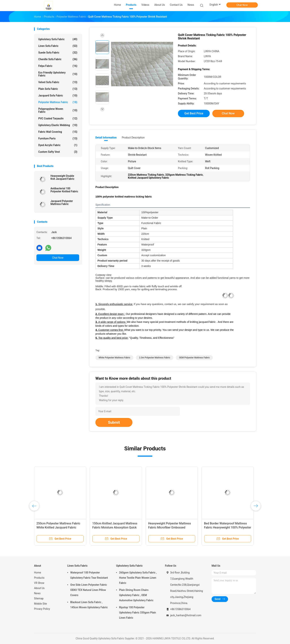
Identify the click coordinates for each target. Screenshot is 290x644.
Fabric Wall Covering (58, 132)
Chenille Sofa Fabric (58, 59)
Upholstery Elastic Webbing (58, 125)
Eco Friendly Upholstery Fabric (58, 74)
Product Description (133, 138)
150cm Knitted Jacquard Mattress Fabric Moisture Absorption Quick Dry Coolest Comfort (115, 527)
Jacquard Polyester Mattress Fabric (62, 203)
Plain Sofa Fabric (58, 89)
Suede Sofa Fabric (58, 53)
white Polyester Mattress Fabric (114, 358)
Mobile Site (41, 604)
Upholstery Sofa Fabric (58, 39)
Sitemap (39, 598)
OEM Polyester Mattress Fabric (194, 358)
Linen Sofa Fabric (58, 46)
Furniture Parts (58, 138)
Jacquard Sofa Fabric (58, 96)
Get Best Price (194, 113)
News (37, 593)
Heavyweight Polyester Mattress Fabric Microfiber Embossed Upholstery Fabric (170, 527)
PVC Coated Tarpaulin (58, 118)
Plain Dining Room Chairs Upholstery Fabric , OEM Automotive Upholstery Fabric (136, 595)
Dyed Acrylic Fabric (58, 145)
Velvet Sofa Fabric (58, 82)
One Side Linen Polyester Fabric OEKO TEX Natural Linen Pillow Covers (89, 590)
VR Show (39, 583)
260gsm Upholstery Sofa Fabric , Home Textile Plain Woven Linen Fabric (138, 578)
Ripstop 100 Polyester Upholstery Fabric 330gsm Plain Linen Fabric (138, 613)
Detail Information (106, 138)
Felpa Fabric (58, 66)
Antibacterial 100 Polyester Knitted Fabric (64, 190)
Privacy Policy (42, 609)
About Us (39, 588)
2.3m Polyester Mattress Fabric (155, 358)
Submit (114, 422)
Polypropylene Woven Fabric (58, 110)
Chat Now (242, 5)
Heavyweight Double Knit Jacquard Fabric (62, 177)
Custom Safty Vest (58, 152)
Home (38, 573)
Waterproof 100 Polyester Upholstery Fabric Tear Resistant (89, 575)
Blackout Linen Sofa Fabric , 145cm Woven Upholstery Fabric (89, 605)
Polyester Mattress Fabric (58, 102)
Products (39, 578)
